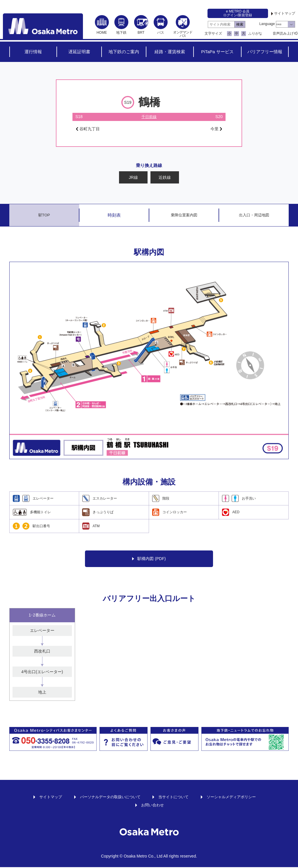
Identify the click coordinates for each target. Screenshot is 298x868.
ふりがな (255, 33)
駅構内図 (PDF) (149, 560)
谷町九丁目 (89, 129)
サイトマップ (285, 13)
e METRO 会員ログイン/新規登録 (238, 13)
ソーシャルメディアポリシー (236, 798)
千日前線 (149, 117)
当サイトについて (175, 798)
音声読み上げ (283, 33)
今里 (215, 129)
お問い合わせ (152, 806)
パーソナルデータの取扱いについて (108, 798)
